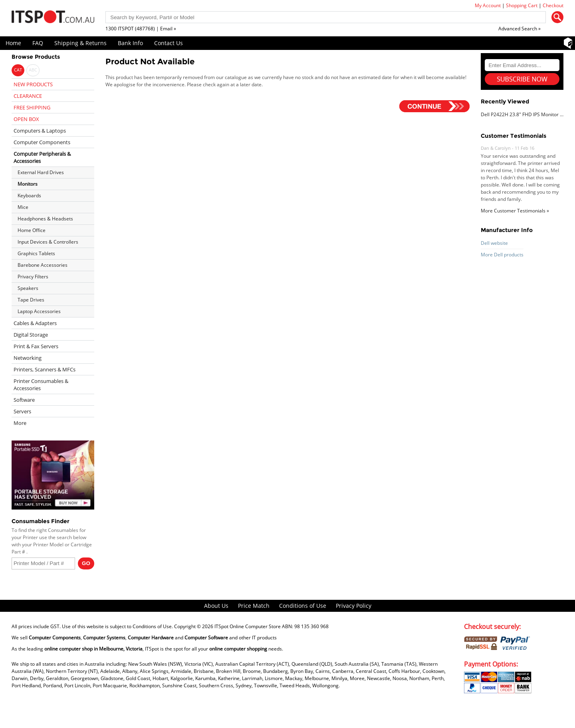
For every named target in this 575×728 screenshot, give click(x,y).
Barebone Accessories (43, 265)
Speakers (28, 288)
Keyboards (29, 195)
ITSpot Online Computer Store (248, 626)
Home (13, 43)
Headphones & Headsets (45, 219)
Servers (22, 411)
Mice (23, 207)
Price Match (254, 606)
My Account (488, 5)
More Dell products (502, 255)
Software (24, 400)
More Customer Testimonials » (515, 211)
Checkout (553, 5)
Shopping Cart (522, 5)
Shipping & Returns (80, 43)
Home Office (32, 230)
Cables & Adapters (35, 323)
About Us (216, 606)
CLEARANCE (28, 96)
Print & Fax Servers (36, 346)
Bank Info (130, 43)
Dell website (494, 243)
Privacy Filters (33, 277)
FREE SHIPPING (32, 107)
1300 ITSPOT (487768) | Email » (141, 29)
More (20, 423)
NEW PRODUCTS (33, 84)
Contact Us (169, 43)
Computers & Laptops (40, 131)
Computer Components (42, 142)
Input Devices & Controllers (48, 242)
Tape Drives (31, 300)
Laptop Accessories (39, 311)
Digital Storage (31, 335)
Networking (28, 358)
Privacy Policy (354, 606)
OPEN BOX (26, 119)
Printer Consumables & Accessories (41, 385)
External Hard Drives (41, 172)
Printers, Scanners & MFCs (45, 369)
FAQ (38, 43)
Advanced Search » (519, 29)
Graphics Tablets (36, 253)
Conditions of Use (303, 606)
